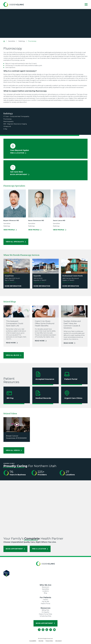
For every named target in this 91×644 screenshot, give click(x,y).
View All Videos (14, 450)
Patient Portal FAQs (45, 614)
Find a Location (40, 549)
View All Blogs (14, 355)
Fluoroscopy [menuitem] (7, 119)
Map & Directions (10, 282)
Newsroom (45, 587)
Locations (45, 591)
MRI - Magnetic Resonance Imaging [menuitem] (15, 124)
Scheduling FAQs (45, 616)
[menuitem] (33, 641)
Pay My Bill (45, 602)
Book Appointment (15, 549)
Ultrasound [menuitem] (7, 126)
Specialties (45, 589)
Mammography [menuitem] (8, 121)
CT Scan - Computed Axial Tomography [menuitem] (16, 116)
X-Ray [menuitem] (5, 129)
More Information (13, 286)
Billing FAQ (45, 610)
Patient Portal (45, 604)
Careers (45, 600)
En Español (45, 612)
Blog (45, 593)
